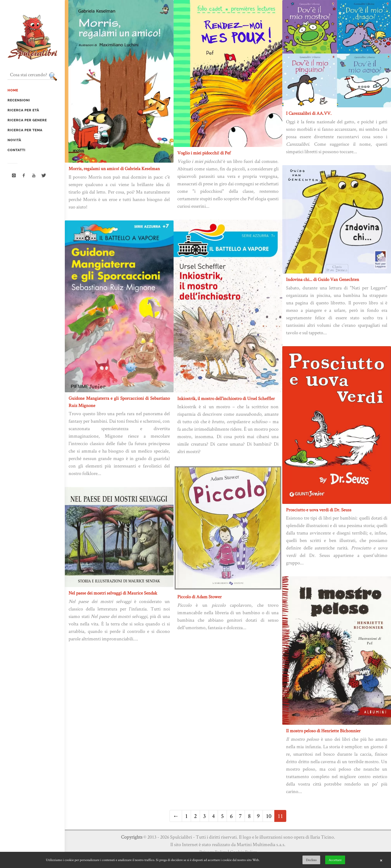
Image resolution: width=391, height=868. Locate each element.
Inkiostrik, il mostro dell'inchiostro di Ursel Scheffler (226, 398)
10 (269, 816)
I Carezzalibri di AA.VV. (309, 113)
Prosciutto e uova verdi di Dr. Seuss (319, 510)
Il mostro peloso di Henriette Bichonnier (323, 731)
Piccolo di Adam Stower (199, 597)
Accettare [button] (335, 860)
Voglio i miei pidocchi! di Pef (204, 153)
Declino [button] (311, 860)
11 (280, 816)
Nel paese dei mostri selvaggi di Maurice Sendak (113, 593)
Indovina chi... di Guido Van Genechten (323, 279)
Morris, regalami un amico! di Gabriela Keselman (114, 168)
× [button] (381, 860)
